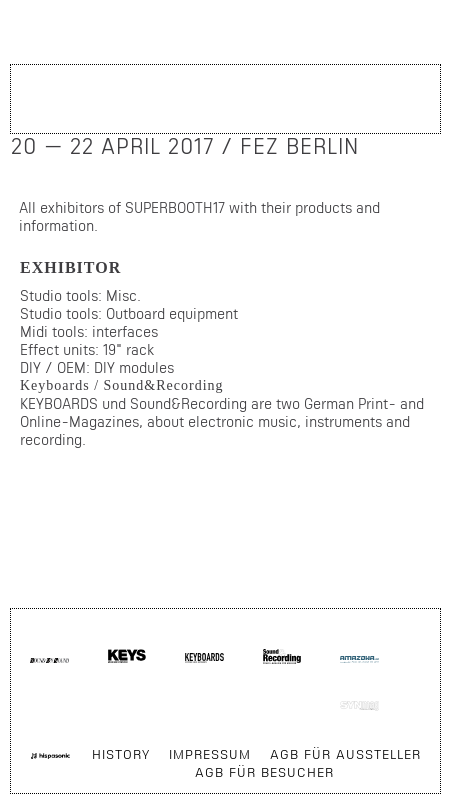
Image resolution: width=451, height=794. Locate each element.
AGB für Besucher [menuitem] (264, 772)
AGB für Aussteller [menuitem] (345, 754)
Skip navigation (398, 649)
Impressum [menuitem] (210, 754)
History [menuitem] (121, 754)
